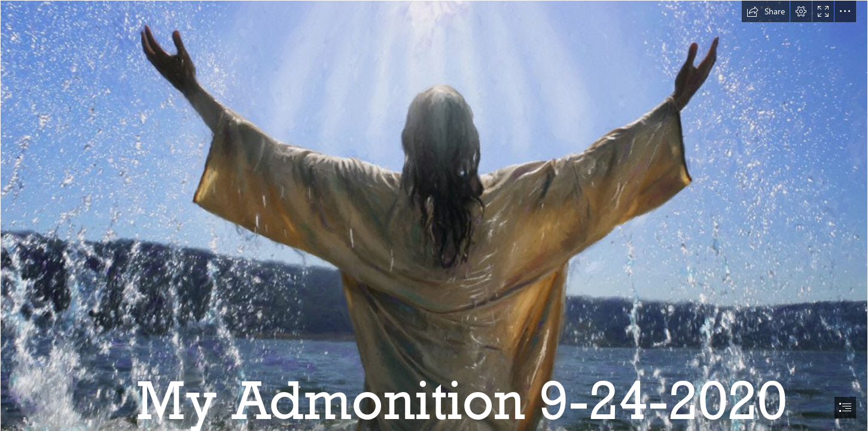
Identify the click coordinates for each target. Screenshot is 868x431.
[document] (434, 215)
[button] (766, 11)
